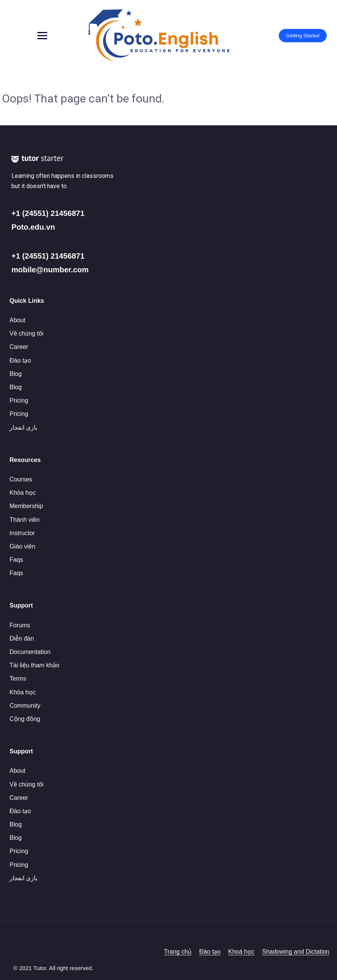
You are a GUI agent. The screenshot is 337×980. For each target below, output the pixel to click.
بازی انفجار (23, 428)
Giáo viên (22, 546)
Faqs (16, 560)
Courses (21, 479)
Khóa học (23, 493)
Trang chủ (178, 952)
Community (25, 706)
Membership (26, 506)
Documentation (30, 652)
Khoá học (241, 952)
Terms (18, 679)
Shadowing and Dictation (296, 952)
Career (19, 347)
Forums (20, 625)
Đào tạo (20, 361)
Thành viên (25, 520)
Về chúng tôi (26, 333)
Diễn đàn (22, 639)
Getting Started (302, 36)
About (18, 320)
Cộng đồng (25, 719)
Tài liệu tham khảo (34, 665)
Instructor (22, 533)
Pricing (19, 400)
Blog (16, 374)
